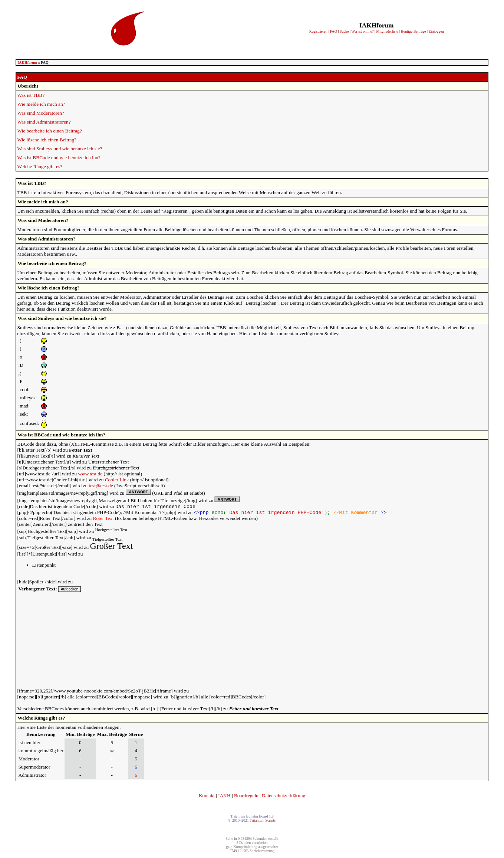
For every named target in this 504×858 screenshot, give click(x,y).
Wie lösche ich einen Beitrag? (47, 140)
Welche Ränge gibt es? (40, 166)
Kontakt (207, 797)
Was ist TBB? (31, 95)
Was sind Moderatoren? (41, 113)
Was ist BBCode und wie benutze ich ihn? (59, 158)
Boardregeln (246, 797)
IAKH (224, 797)
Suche (344, 31)
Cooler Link (117, 480)
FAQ (334, 31)
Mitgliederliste (387, 31)
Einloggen (436, 31)
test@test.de (101, 486)
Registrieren (318, 31)
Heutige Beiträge (414, 31)
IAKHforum (27, 63)
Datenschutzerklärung (284, 797)
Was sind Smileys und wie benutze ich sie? (60, 149)
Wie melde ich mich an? (41, 104)
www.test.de (90, 474)
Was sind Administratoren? (44, 122)
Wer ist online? (362, 31)
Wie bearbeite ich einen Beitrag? (50, 131)
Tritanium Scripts (263, 822)
